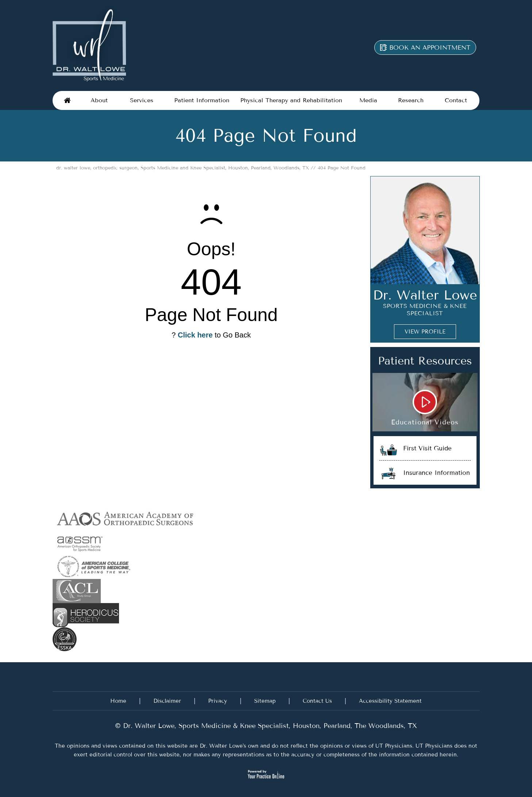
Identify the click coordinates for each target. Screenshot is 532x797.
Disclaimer (167, 701)
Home (67, 100)
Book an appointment (430, 47)
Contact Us (317, 701)
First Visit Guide (427, 448)
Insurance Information (437, 473)
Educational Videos (425, 422)
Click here (195, 335)
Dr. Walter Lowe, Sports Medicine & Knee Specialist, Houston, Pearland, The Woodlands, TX (269, 726)
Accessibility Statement (390, 701)
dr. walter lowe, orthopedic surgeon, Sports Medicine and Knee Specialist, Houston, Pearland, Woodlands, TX (183, 168)
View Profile (425, 332)
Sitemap (265, 701)
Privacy (218, 701)
